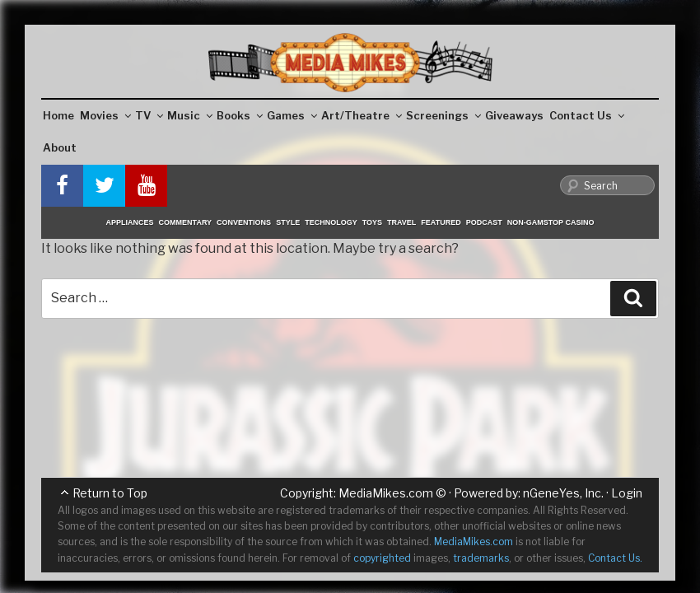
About (60, 147)
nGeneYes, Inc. (563, 493)
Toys (372, 222)
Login (627, 493)
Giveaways (514, 115)
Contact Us (587, 115)
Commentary (186, 222)
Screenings (443, 115)
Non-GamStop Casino (551, 222)
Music (190, 115)
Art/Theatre (362, 115)
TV (149, 115)
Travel (401, 222)
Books (240, 115)
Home (58, 115)
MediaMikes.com (386, 493)
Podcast (484, 222)
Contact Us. (615, 558)
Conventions (244, 222)
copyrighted (382, 558)
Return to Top (110, 493)
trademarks (481, 558)
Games (292, 115)
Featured (441, 222)
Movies (105, 115)
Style (288, 222)
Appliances (130, 222)
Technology (331, 222)
